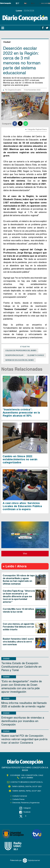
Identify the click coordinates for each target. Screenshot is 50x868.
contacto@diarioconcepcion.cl (27, 782)
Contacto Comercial (20, 796)
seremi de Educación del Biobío (20, 360)
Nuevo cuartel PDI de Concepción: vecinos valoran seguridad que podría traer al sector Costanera (24, 739)
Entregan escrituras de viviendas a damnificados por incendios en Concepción (23, 721)
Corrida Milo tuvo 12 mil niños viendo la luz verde (18, 610)
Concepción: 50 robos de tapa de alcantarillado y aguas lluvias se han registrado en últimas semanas (19, 580)
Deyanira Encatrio (15, 90)
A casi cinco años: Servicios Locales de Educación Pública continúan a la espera (22, 506)
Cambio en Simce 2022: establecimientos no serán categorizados (20, 459)
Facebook (25, 812)
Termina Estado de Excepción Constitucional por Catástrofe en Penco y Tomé (21, 667)
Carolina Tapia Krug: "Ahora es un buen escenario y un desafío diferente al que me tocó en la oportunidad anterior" (19, 596)
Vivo (25, 554)
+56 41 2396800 (27, 778)
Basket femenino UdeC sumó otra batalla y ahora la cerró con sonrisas (18, 642)
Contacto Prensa (18, 799)
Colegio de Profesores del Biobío (21, 351)
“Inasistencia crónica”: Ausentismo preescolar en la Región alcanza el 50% (21, 413)
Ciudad (6, 659)
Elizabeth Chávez (36, 355)
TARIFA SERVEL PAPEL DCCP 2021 (27, 791)
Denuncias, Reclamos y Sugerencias (26, 803)
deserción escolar (14, 355)
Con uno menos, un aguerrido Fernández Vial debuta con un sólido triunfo (19, 627)
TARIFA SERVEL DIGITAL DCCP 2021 (27, 786)
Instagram (25, 808)
